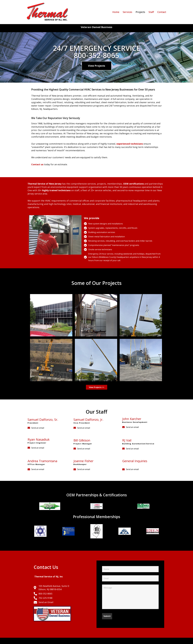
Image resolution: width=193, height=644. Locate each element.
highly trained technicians (56, 190)
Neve (29, 641)
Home (116, 12)
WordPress (50, 641)
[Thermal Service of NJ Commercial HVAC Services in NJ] (48, 12)
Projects (140, 12)
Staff (151, 12)
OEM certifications (133, 184)
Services (127, 12)
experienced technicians (130, 144)
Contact (162, 12)
